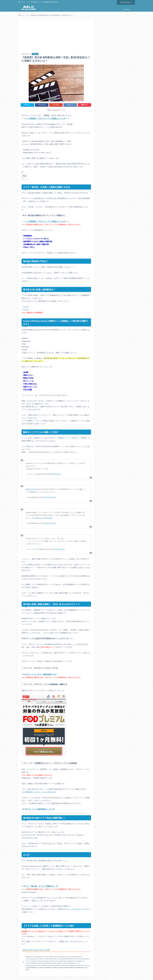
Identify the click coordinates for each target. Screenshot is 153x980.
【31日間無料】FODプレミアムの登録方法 (38, 791)
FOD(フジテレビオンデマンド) (36, 949)
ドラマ (27, 15)
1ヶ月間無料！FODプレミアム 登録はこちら (44, 118)
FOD (25, 309)
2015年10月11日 (50, 497)
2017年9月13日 (59, 549)
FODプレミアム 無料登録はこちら (38, 809)
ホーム (21, 15)
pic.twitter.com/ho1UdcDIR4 (43, 517)
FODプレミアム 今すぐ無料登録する (39, 674)
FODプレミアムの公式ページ (74, 908)
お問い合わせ (126, 2)
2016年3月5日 (56, 473)
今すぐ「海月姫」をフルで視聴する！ (40, 885)
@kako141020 (31, 489)
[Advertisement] (56, 37)
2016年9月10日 (50, 523)
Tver (25, 306)
